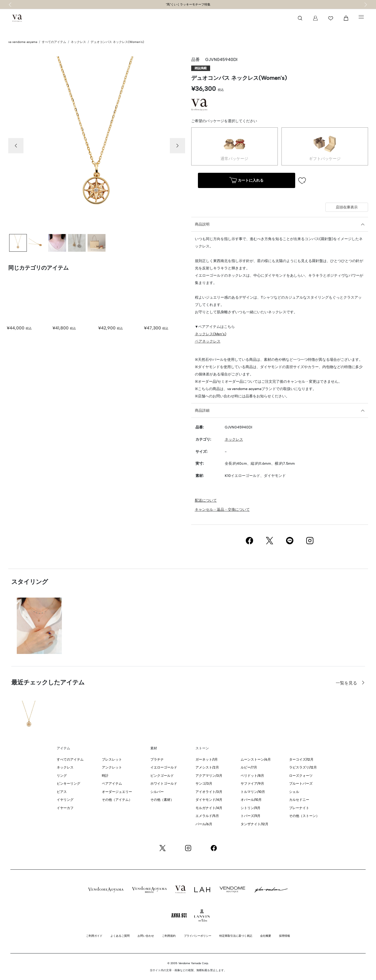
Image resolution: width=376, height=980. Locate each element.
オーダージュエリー (117, 792)
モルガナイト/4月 (209, 808)
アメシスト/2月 (207, 767)
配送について (206, 500)
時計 (105, 776)
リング (62, 776)
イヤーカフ (65, 808)
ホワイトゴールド (164, 784)
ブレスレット (112, 760)
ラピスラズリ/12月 (303, 767)
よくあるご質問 (120, 936)
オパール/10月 (251, 800)
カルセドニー (299, 800)
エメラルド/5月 (207, 816)
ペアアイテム (112, 784)
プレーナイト (299, 808)
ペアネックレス (208, 341)
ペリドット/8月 (252, 776)
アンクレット (112, 767)
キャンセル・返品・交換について (222, 510)
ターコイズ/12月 (301, 760)
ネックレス (78, 42)
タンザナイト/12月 (254, 824)
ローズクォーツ (301, 776)
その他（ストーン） (304, 816)
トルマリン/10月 (253, 792)
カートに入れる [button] (246, 181)
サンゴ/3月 (204, 784)
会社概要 (266, 936)
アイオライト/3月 (209, 792)
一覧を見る (347, 683)
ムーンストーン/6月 (256, 760)
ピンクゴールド (162, 776)
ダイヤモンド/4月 (209, 800)
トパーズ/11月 (251, 816)
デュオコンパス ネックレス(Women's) (117, 42)
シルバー (157, 792)
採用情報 (285, 936)
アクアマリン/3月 (209, 776)
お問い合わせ (146, 936)
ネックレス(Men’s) (211, 334)
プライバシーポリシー (198, 936)
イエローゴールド (164, 767)
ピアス (62, 792)
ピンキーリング (68, 784)
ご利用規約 (169, 936)
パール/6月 (204, 824)
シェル (294, 792)
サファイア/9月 (252, 784)
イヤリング (65, 800)
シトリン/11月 (251, 808)
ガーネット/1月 (207, 760)
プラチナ (157, 760)
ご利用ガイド (94, 936)
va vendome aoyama (23, 42)
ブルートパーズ (301, 784)
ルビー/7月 (249, 767)
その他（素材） (162, 800)
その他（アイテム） (117, 800)
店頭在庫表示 (347, 207)
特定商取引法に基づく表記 (236, 936)
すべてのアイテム (54, 42)
